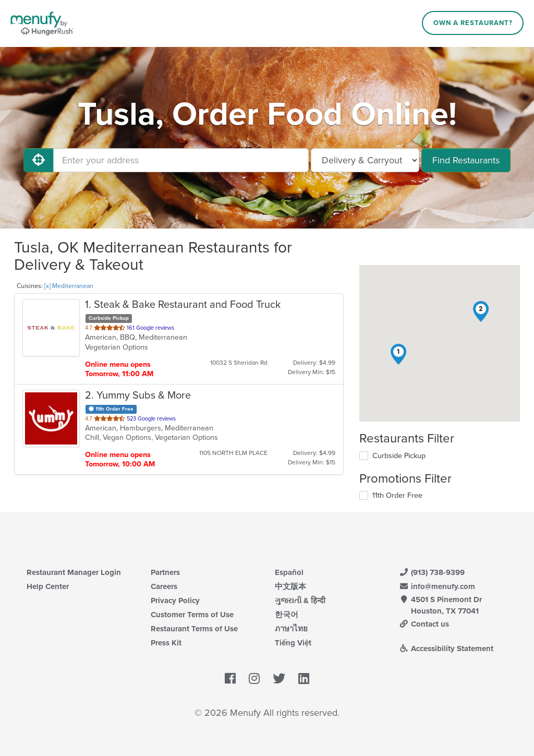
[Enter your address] (181, 160)
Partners (165, 572)
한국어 (287, 615)
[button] (398, 354)
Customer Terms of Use (192, 615)
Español (289, 572)
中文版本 (290, 586)
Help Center (48, 586)
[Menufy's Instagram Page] (254, 679)
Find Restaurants (466, 160)
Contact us (424, 624)
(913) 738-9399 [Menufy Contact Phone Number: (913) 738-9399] (432, 572)
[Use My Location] (39, 160)
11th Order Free (397, 495)
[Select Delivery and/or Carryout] (365, 160)
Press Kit (166, 643)
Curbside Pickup (399, 456)
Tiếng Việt (293, 643)
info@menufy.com (437, 586)
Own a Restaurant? (473, 23)
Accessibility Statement (446, 649)
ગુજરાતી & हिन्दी (300, 601)
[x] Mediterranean (69, 286)
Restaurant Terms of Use (194, 629)
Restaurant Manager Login (74, 572)
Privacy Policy (175, 601)
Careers (164, 586)
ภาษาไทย (291, 629)
